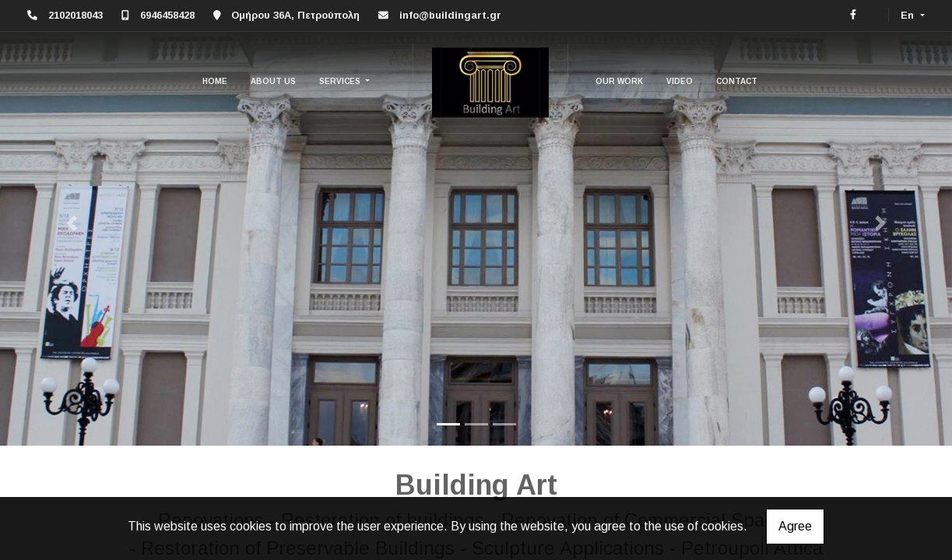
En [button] (909, 15)
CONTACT (737, 81)
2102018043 (76, 15)
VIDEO (680, 81)
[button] (71, 223)
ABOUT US (273, 81)
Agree (795, 526)
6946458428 (167, 15)
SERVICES (341, 81)
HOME (215, 81)
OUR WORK (619, 81)
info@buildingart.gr (450, 15)
